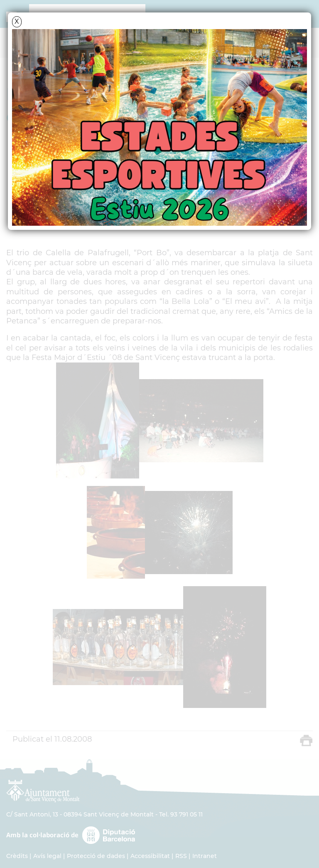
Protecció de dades (96, 856)
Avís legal (47, 856)
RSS (181, 856)
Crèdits (17, 856)
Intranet (205, 856)
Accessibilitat (150, 856)
